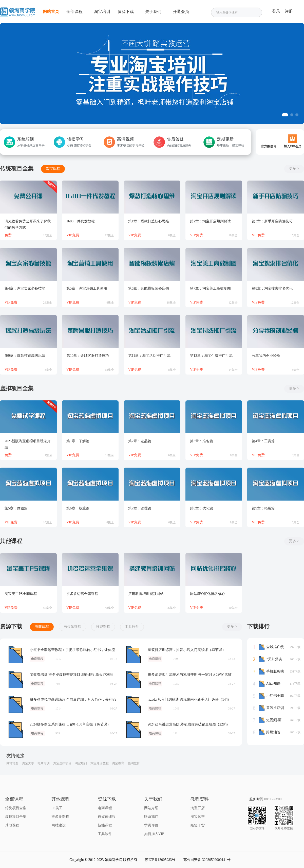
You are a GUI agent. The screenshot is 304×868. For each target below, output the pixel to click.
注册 (289, 11)
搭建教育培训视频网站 (146, 594)
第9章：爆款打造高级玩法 (25, 356)
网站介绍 (151, 808)
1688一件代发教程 (81, 221)
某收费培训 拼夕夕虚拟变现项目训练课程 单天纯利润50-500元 (16, 680)
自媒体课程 (72, 627)
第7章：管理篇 (140, 508)
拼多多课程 (60, 817)
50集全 (48, 608)
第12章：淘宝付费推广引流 (211, 356)
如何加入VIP (154, 834)
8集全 (172, 235)
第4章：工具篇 (263, 441)
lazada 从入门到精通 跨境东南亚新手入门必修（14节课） (134, 704)
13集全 (48, 235)
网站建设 (59, 825)
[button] (285, 115)
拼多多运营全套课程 (82, 594)
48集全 (109, 608)
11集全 (109, 455)
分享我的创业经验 (266, 356)
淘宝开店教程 (100, 763)
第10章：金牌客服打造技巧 (88, 356)
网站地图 (12, 763)
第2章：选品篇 (140, 441)
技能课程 (103, 627)
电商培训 (44, 763)
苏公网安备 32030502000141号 (207, 860)
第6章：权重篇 (78, 508)
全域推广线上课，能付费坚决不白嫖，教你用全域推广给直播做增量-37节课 (271, 647)
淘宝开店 (198, 808)
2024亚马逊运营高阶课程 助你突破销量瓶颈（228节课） (134, 729)
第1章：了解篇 (78, 441)
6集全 (172, 455)
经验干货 (198, 825)
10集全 (48, 522)
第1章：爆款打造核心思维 (149, 221)
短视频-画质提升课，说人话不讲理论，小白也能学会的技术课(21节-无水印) (271, 720)
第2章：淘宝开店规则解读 (210, 221)
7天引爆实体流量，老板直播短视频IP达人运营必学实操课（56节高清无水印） (271, 659)
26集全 (48, 303)
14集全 (233, 370)
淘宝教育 (118, 763)
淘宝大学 (28, 763)
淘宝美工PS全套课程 (21, 594)
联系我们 (151, 817)
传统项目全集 (16, 808)
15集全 (295, 235)
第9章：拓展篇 (263, 508)
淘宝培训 (81, 763)
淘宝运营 (198, 817)
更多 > (294, 169)
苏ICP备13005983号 (160, 860)
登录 (276, 11)
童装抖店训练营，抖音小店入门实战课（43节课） (134, 655)
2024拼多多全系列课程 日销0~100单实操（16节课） (16, 729)
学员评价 (151, 825)
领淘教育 (134, 763)
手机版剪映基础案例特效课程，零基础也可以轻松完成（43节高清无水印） (271, 671)
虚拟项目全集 (16, 817)
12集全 (109, 235)
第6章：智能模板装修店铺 (149, 288)
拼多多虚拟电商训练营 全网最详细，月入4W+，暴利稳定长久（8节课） (16, 704)
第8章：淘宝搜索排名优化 (272, 288)
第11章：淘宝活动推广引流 (149, 356)
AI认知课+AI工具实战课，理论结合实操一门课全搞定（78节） (271, 684)
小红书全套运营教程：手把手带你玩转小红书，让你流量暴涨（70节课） (16, 655)
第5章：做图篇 (16, 508)
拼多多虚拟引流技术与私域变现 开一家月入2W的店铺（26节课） (134, 680)
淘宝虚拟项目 (62, 763)
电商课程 (42, 627)
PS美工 (57, 808)
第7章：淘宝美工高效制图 (210, 288)
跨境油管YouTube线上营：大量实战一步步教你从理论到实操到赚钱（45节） (271, 732)
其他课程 (12, 825)
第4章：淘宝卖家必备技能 (25, 288)
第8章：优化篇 (202, 508)
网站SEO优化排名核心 (207, 594)
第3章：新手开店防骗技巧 (272, 221)
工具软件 (132, 627)
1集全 (48, 455)
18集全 (233, 235)
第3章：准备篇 (202, 441)
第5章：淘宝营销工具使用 (87, 288)
